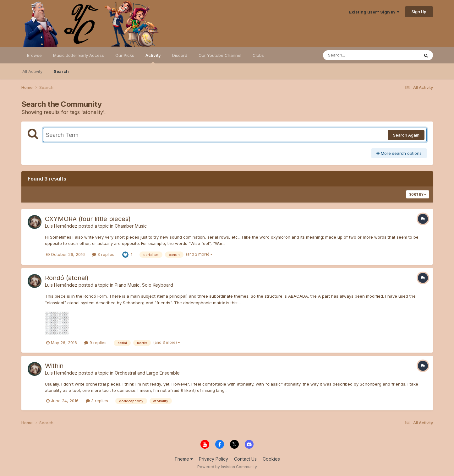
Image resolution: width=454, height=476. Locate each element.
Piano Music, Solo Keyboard (144, 285)
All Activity (32, 71)
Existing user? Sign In (374, 12)
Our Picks (125, 55)
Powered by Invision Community (227, 467)
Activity (153, 58)
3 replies (103, 254)
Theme (184, 459)
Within (54, 366)
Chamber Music (131, 226)
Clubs (258, 55)
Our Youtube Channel (220, 55)
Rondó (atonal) (67, 278)
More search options (399, 153)
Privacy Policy (213, 459)
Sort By (418, 194)
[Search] (354, 55)
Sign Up (419, 12)
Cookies (271, 459)
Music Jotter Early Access (79, 55)
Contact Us (245, 459)
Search (61, 71)
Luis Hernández (61, 226)
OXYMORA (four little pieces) (88, 219)
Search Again (406, 135)
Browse (34, 55)
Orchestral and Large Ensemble (147, 373)
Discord (180, 55)
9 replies (95, 343)
